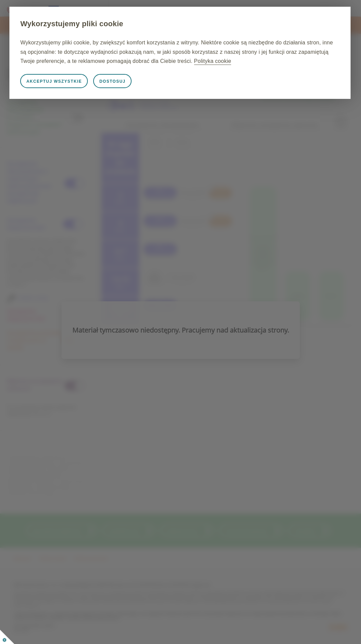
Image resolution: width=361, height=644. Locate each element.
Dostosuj (146, 90)
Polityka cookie (160, 70)
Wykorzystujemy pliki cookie (106, 24)
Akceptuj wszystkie (88, 90)
